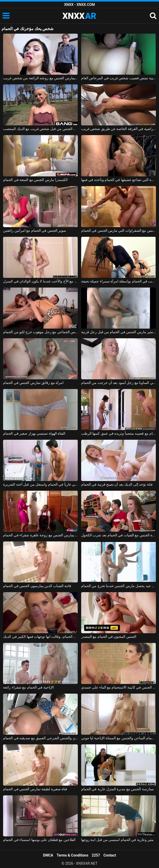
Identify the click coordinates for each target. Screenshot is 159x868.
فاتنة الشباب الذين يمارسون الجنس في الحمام (37, 586)
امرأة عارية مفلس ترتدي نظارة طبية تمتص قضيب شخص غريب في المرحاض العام (119, 78)
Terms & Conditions (72, 855)
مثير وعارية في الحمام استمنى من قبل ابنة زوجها (118, 840)
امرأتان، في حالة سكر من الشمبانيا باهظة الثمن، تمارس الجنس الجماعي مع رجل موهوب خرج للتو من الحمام (40, 332)
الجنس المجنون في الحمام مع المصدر (109, 637)
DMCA (48, 855)
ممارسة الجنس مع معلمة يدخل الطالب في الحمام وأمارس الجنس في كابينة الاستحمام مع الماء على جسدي (119, 687)
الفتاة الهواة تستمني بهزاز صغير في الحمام (34, 433)
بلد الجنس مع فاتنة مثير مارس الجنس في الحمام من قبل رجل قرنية (119, 332)
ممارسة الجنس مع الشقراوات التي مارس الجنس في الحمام (119, 230)
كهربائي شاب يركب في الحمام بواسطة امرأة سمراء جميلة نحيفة (119, 281)
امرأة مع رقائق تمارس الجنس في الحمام (33, 383)
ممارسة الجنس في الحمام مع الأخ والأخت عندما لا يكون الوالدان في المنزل (40, 281)
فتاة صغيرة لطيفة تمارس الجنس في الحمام (35, 789)
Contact (110, 855)
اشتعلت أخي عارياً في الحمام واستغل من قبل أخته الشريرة (40, 484)
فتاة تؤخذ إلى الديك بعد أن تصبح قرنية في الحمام (117, 484)
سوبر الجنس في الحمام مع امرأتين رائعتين (35, 230)
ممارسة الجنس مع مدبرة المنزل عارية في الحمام (118, 789)
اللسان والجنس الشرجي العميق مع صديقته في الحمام (40, 738)
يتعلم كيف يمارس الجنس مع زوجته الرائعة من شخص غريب (40, 78)
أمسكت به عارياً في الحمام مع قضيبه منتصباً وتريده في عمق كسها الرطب (119, 433)
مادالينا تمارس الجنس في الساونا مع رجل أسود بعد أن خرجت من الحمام (119, 383)
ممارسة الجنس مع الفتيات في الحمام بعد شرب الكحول (119, 535)
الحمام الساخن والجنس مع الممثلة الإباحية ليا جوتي (119, 738)
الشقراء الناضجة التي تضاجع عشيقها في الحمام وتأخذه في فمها (119, 180)
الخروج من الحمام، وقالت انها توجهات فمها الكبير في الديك (40, 637)
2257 (96, 855)
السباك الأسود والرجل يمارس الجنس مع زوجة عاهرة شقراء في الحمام (40, 535)
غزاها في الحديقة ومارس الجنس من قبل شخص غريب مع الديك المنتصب (40, 129)
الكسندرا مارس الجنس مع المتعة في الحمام (35, 180)
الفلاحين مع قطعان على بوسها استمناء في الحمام (39, 840)
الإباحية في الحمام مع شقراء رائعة (28, 687)
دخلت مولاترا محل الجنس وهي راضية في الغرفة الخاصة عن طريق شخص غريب (119, 129)
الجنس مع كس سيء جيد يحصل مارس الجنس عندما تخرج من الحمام (119, 586)
